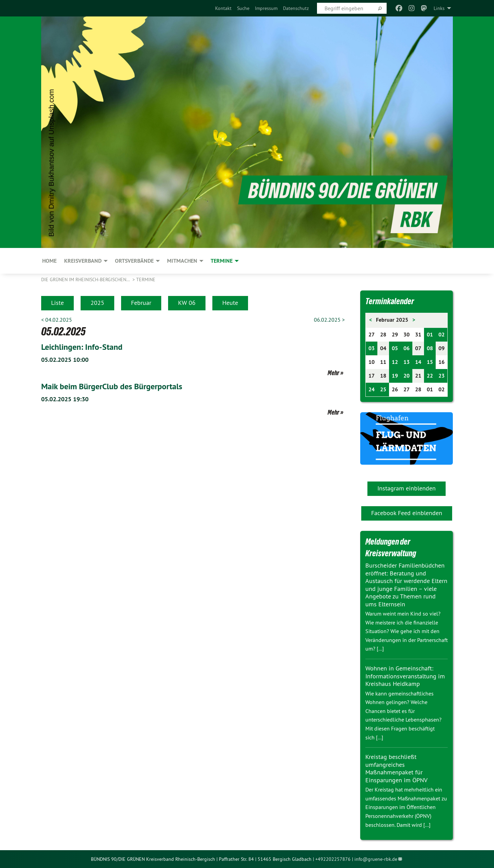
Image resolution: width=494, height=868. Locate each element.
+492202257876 (333, 859)
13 (407, 362)
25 (383, 389)
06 (407, 348)
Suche (243, 8)
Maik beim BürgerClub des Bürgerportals (112, 386)
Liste (57, 303)
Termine (146, 280)
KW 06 (187, 303)
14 (418, 362)
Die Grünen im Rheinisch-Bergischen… (86, 280)
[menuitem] (223, 8)
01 (430, 335)
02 (442, 335)
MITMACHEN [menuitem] (182, 261)
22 (430, 376)
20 (407, 376)
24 (372, 389)
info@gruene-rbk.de (376, 859)
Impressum (266, 8)
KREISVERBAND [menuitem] (83, 261)
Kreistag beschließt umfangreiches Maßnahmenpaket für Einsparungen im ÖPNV (396, 768)
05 (395, 348)
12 (395, 362)
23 (442, 376)
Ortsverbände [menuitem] (134, 261)
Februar (141, 303)
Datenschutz (296, 8)
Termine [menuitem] (222, 261)
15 (430, 362)
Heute (230, 303)
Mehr (333, 373)
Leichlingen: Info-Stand (82, 347)
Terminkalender (390, 301)
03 (372, 348)
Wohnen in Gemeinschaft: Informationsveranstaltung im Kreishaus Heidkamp (405, 676)
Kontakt (223, 8)
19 (395, 376)
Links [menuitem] (439, 8)
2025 (97, 303)
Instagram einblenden (407, 488)
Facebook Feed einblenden (407, 513)
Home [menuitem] (49, 261)
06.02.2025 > (329, 320)
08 (430, 348)
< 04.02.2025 (57, 320)
